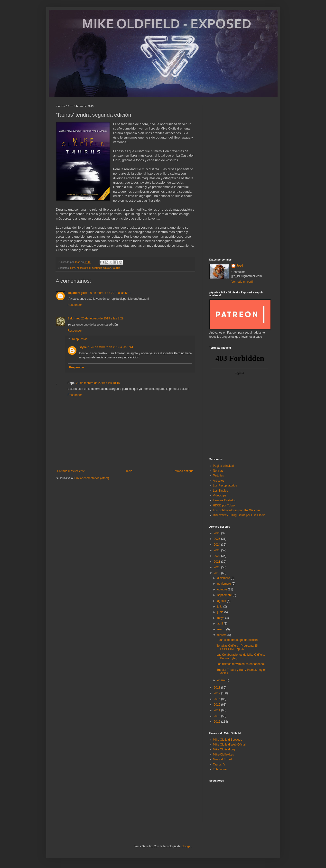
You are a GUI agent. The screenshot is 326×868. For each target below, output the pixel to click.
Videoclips (220, 495)
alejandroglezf (78, 293)
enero (221, 680)
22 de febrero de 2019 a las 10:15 (98, 383)
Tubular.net (220, 769)
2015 (217, 705)
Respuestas (80, 339)
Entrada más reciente (71, 471)
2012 (217, 722)
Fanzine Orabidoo (225, 500)
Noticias (218, 471)
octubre (222, 589)
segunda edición (102, 268)
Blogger (186, 846)
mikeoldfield (84, 268)
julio (220, 607)
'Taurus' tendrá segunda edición (237, 640)
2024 (217, 545)
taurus (116, 268)
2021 (217, 562)
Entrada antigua (183, 471)
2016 (217, 699)
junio (221, 612)
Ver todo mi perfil (242, 282)
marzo (222, 629)
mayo (221, 618)
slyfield (84, 347)
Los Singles (221, 491)
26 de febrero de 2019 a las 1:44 (112, 347)
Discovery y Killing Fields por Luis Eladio (239, 515)
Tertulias (219, 476)
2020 (217, 567)
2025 (217, 539)
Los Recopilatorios (225, 485)
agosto (222, 601)
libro (73, 268)
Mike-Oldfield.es (224, 755)
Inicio (129, 471)
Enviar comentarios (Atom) (92, 478)
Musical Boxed (223, 759)
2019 (217, 573)
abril (220, 624)
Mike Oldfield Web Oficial (229, 745)
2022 (217, 556)
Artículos (219, 481)
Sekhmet (74, 318)
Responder (75, 305)
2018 (217, 688)
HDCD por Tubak (224, 505)
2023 (217, 550)
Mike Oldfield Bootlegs (228, 740)
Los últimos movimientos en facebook (241, 664)
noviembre (224, 584)
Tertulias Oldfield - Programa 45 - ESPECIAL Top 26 (238, 647)
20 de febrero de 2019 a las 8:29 (102, 318)
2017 (217, 693)
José (240, 266)
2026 (217, 533)
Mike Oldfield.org (224, 749)
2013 (217, 716)
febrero (222, 635)
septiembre (225, 595)
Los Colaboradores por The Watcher (237, 510)
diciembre (224, 578)
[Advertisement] (240, 178)
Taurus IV (219, 765)
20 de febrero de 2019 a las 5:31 (110, 293)
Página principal (223, 466)
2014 (217, 710)
